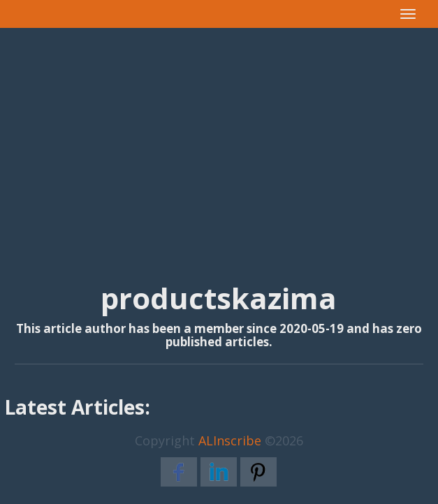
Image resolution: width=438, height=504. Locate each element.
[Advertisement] (219, 140)
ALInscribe (230, 440)
